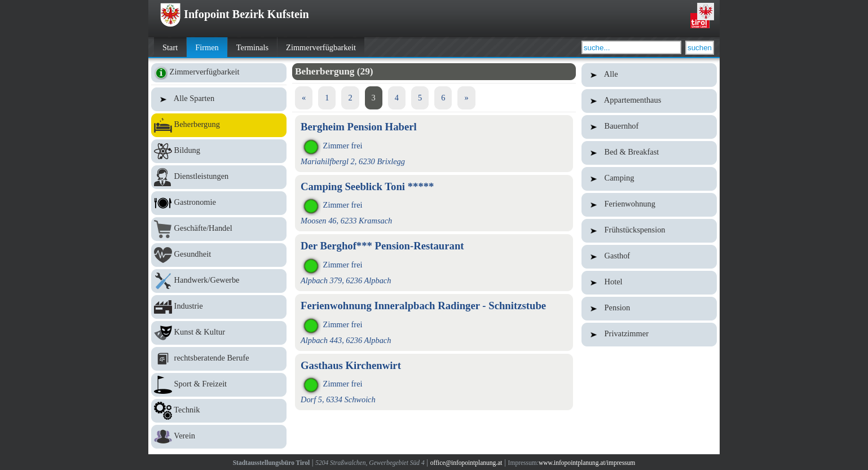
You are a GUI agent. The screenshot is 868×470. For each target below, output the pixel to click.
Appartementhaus (649, 101)
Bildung (219, 151)
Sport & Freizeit (219, 385)
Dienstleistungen (219, 177)
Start (170, 47)
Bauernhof (649, 127)
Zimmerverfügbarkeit (321, 47)
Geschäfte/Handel (219, 229)
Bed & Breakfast (649, 153)
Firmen (207, 47)
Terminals (252, 47)
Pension (649, 309)
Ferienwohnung (649, 205)
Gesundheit (219, 255)
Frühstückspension (649, 231)
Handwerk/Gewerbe (219, 281)
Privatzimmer (649, 335)
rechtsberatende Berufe (219, 359)
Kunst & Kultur (219, 333)
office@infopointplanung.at (466, 463)
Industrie (219, 307)
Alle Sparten (219, 99)
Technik (219, 411)
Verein (219, 437)
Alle (649, 75)
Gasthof (649, 257)
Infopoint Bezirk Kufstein (234, 14)
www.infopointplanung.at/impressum (587, 463)
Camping (649, 179)
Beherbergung (219, 125)
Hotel (649, 283)
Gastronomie (219, 203)
